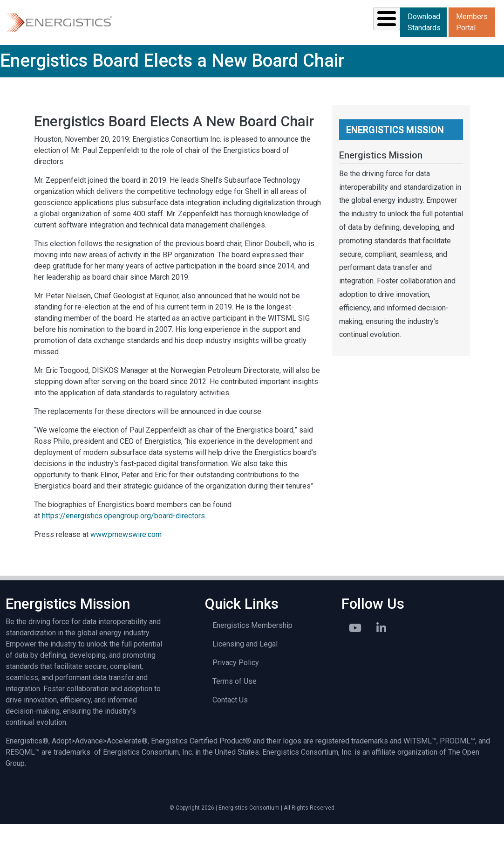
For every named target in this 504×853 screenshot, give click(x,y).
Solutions (115, 36)
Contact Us (230, 729)
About (416, 36)
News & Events (311, 36)
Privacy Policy (236, 691)
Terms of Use (235, 710)
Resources (248, 36)
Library (363, 36)
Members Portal (472, 52)
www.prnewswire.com (126, 563)
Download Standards (473, 22)
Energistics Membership (252, 654)
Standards (180, 36)
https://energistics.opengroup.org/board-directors (123, 545)
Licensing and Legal (245, 673)
